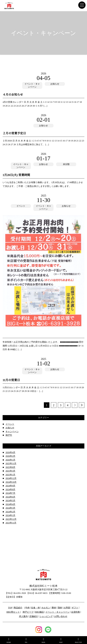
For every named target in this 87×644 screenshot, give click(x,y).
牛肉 (27, 608)
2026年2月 (10, 456)
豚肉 (54, 608)
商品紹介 (18, 608)
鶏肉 (60, 608)
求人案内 (23, 616)
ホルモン (46, 608)
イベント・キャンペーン (32, 85)
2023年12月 (11, 519)
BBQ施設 (39, 612)
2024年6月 (10, 497)
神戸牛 (9, 435)
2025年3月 (10, 471)
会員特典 (75, 612)
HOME (9, 640)
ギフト (75, 608)
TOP (10, 608)
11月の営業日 (11, 380)
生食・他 (35, 608)
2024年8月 (10, 490)
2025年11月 (11, 463)
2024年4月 (10, 504)
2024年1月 (10, 515)
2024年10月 (11, 482)
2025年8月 (10, 467)
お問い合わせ (61, 616)
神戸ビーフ (28, 612)
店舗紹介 (34, 616)
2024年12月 (11, 478)
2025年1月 (10, 475)
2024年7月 (10, 493)
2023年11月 (11, 523)
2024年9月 (10, 486)
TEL (26, 640)
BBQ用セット (13, 612)
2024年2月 (10, 512)
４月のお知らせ (13, 95)
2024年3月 (10, 508)
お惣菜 (67, 608)
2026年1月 (10, 460)
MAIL (43, 640)
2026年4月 (10, 452)
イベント (21, 206)
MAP (61, 640)
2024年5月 (10, 501)
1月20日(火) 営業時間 (16, 175)
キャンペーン (12, 432)
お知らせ (55, 84)
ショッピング (46, 616)
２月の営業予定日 (14, 133)
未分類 (66, 164)
